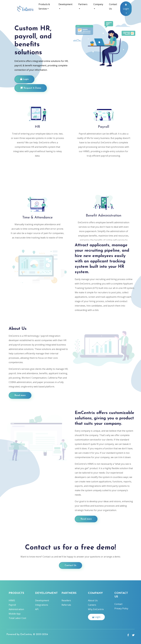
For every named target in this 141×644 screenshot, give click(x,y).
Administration (16, 609)
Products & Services (44, 6)
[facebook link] (128, 635)
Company (98, 4)
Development (65, 4)
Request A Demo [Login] (31, 88)
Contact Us (113, 6)
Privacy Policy (121, 608)
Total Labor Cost (17, 618)
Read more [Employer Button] (20, 395)
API (37, 609)
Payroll (12, 605)
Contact (118, 604)
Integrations (42, 605)
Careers (92, 605)
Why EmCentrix (96, 609)
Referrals (66, 605)
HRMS (12, 600)
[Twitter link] (133, 635)
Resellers (66, 600)
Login (126, 7)
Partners (83, 4)
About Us (93, 600)
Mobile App (15, 614)
